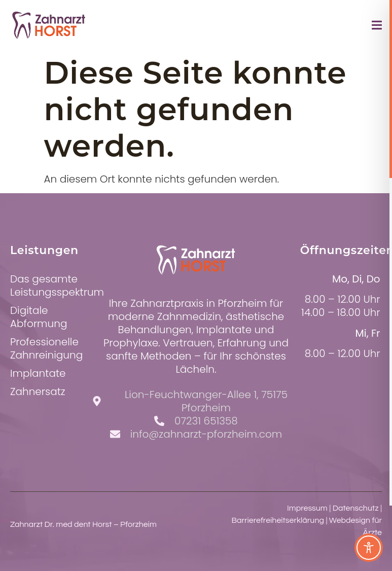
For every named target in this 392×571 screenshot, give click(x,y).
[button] (22, 549)
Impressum (307, 508)
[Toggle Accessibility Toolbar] (369, 548)
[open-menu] (377, 27)
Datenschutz (356, 508)
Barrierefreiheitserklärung (278, 520)
